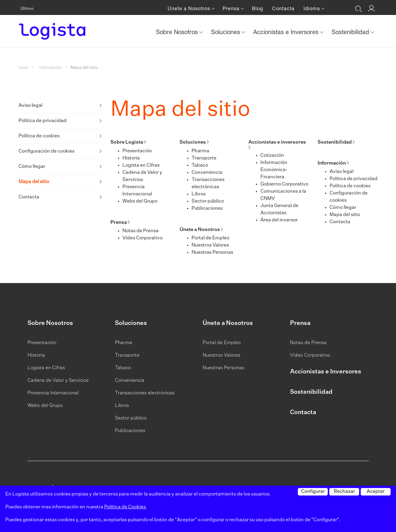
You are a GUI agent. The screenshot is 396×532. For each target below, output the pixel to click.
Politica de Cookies (125, 507)
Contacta (283, 8)
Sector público (208, 201)
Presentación (137, 151)
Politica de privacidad (43, 121)
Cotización (272, 156)
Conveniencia (207, 173)
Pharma (200, 151)
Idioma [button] (312, 8)
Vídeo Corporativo (142, 238)
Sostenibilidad (335, 142)
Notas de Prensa (141, 231)
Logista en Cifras (141, 165)
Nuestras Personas (212, 253)
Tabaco (200, 165)
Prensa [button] (232, 8)
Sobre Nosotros (50, 323)
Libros (199, 194)
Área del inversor (279, 220)
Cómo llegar (32, 167)
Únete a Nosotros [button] (190, 8)
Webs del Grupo (140, 201)
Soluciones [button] (226, 32)
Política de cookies (39, 136)
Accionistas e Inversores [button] (287, 32)
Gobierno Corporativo (284, 184)
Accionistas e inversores (277, 142)
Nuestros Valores (210, 245)
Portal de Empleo (210, 238)
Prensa (119, 223)
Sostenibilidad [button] (351, 32)
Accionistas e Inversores (326, 372)
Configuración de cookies (47, 151)
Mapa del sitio (34, 182)
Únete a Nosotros (200, 230)
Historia (131, 158)
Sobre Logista (127, 142)
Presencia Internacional (53, 393)
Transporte (204, 158)
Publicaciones (207, 209)
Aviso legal (31, 106)
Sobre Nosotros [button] (178, 32)
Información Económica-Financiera (274, 170)
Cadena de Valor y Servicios (58, 381)
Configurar (313, 492)
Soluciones (193, 142)
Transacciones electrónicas (145, 393)
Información (51, 68)
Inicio (23, 68)
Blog (258, 8)
